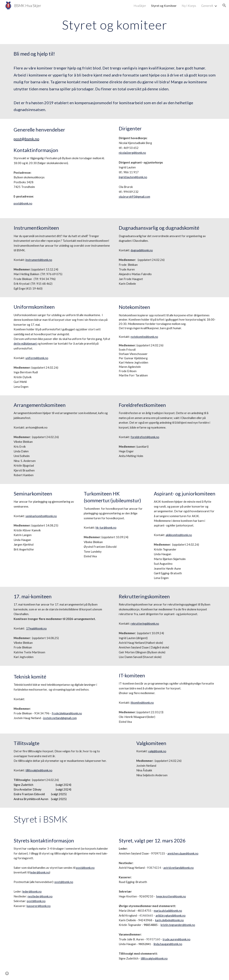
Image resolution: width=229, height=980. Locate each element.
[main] (115, 25)
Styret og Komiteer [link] (164, 6)
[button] (224, 5)
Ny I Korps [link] (189, 6)
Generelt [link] (207, 6)
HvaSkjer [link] (140, 6)
